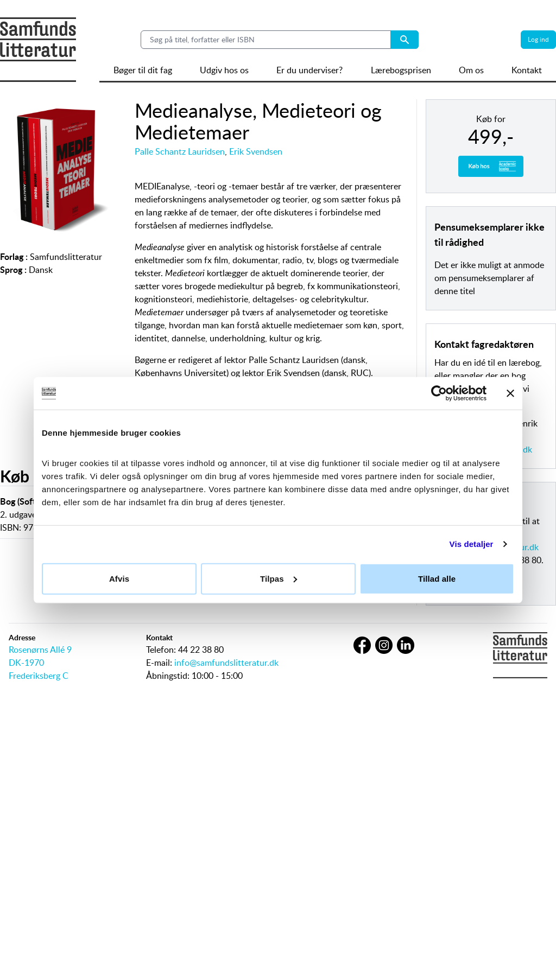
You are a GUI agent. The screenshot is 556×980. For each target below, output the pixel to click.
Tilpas (279, 578)
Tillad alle (437, 578)
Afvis (119, 578)
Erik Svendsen (256, 151)
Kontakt (527, 70)
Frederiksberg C (39, 676)
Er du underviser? (309, 70)
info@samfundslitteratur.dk (226, 663)
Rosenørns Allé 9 (40, 650)
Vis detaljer (472, 544)
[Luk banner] (510, 393)
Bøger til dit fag (143, 70)
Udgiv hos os (224, 70)
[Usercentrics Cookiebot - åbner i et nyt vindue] (439, 393)
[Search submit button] (405, 40)
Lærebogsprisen (401, 70)
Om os (471, 70)
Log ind (538, 39)
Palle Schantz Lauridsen (180, 151)
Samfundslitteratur (66, 257)
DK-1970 (26, 663)
